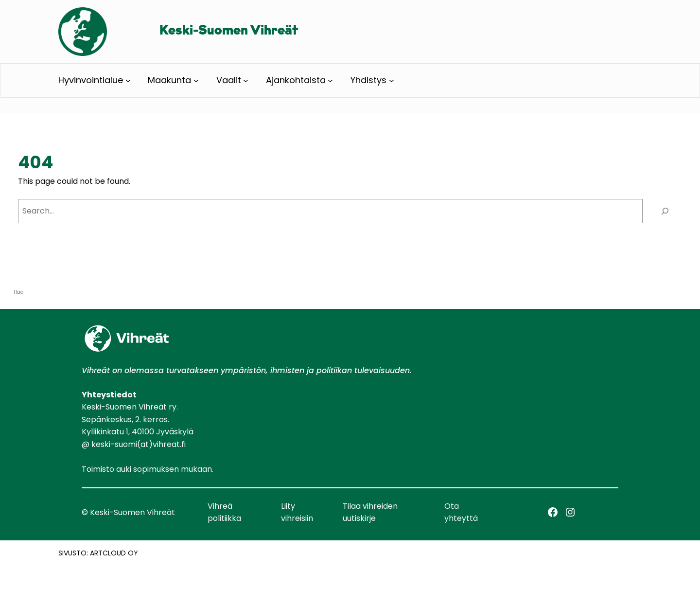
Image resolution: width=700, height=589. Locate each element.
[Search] (665, 211)
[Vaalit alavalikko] (246, 80)
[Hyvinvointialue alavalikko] (128, 80)
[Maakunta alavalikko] (196, 80)
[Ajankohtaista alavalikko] (330, 80)
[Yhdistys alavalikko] (392, 80)
